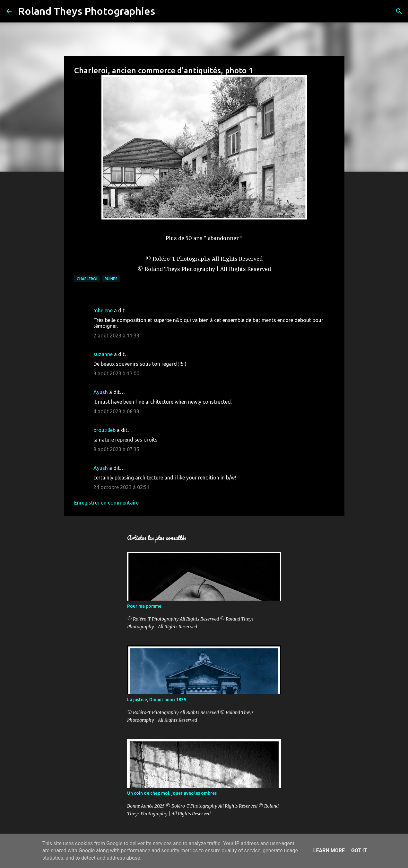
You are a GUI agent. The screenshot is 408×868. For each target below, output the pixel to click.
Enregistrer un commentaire (106, 503)
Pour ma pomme (144, 606)
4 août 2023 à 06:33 (116, 411)
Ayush (101, 392)
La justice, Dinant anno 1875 (157, 700)
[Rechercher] (164, 11)
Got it (359, 850)
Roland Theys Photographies (87, 11)
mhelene (103, 310)
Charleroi (87, 279)
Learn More (329, 850)
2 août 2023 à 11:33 (116, 336)
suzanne (103, 354)
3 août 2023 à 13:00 (116, 373)
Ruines (111, 279)
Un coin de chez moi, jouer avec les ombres (172, 793)
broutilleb (104, 430)
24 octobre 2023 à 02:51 (122, 487)
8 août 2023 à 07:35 (116, 449)
